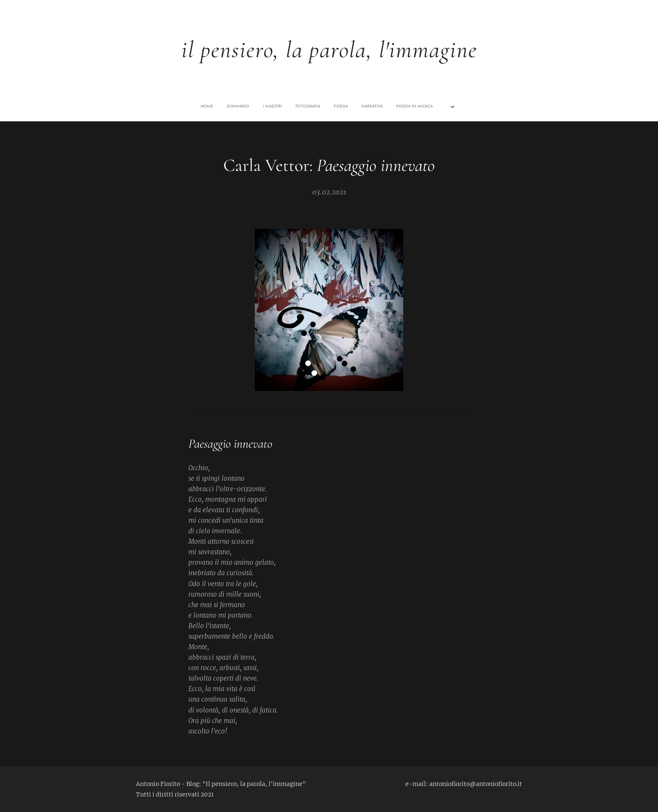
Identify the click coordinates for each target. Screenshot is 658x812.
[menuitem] (263, 107)
